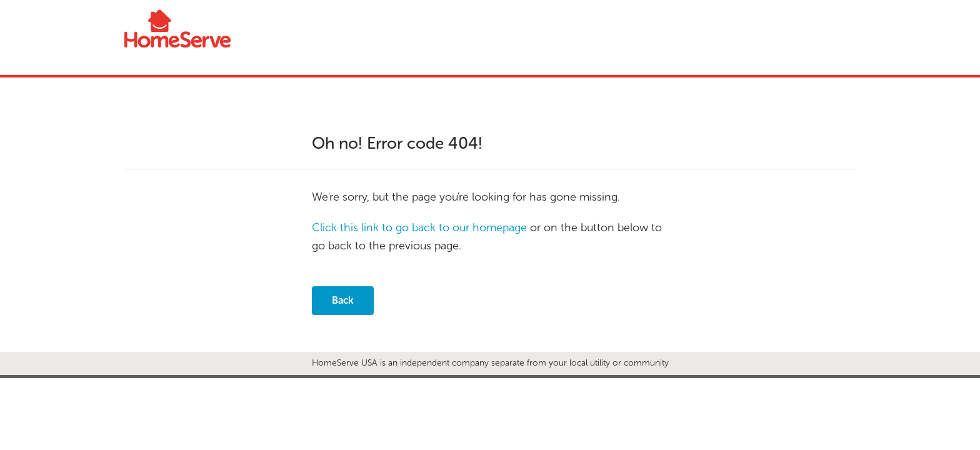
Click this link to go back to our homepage (419, 227)
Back (343, 300)
